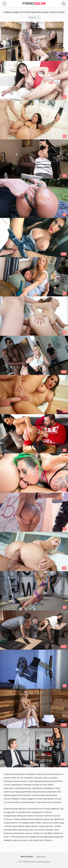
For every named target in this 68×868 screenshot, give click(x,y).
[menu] (4, 4)
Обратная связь (27, 857)
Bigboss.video (41, 857)
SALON (34, 4)
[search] (64, 4)
